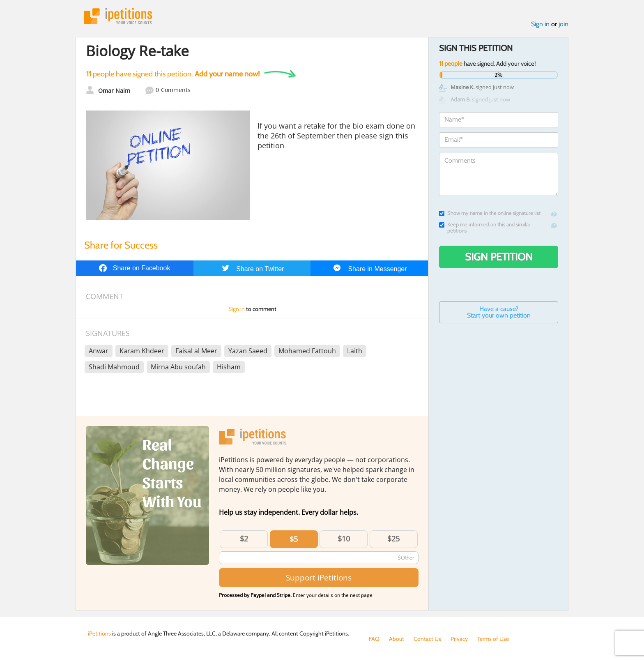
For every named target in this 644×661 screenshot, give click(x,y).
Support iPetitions (319, 577)
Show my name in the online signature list (490, 213)
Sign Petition (499, 257)
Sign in (540, 24)
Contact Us (427, 639)
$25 (393, 539)
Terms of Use (493, 639)
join (563, 24)
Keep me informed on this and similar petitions (485, 228)
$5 (294, 539)
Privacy (459, 639)
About (397, 639)
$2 (244, 539)
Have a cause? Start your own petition (499, 312)
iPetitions (118, 16)
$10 (344, 539)
